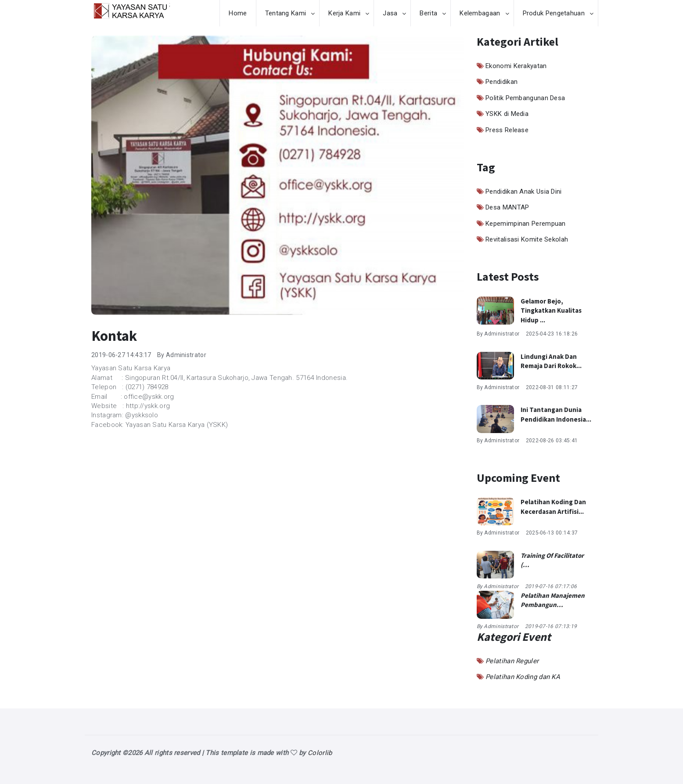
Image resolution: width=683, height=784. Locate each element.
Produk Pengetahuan (554, 13)
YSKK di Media (507, 114)
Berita (428, 13)
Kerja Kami (344, 13)
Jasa (390, 13)
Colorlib (320, 753)
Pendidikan (501, 82)
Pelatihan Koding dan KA (523, 677)
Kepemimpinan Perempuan (526, 224)
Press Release (507, 130)
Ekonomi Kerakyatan (516, 66)
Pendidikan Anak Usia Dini (524, 191)
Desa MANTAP (507, 207)
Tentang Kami (286, 13)
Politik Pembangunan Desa (525, 98)
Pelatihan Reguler (512, 661)
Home (238, 13)
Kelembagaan (480, 13)
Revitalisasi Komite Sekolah (527, 239)
